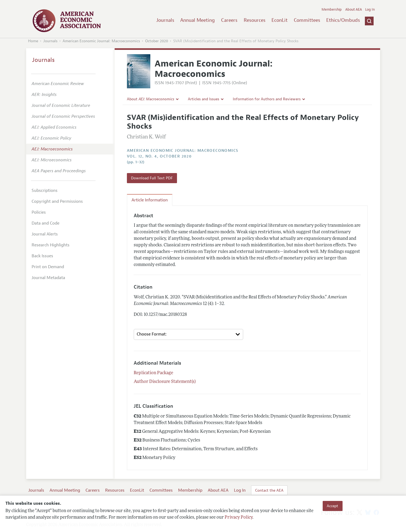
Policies (39, 212)
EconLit (280, 20)
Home (33, 41)
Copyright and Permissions (57, 201)
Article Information (150, 200)
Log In (370, 10)
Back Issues (42, 256)
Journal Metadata (48, 278)
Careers (229, 20)
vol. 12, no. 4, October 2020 (159, 156)
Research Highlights (51, 245)
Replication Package (153, 373)
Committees (307, 20)
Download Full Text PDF (152, 178)
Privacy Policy (239, 518)
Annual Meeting (198, 20)
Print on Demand (48, 267)
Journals (165, 20)
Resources (255, 20)
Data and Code (45, 223)
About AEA (354, 10)
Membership (332, 10)
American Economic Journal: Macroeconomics (101, 41)
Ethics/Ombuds (343, 20)
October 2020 (157, 41)
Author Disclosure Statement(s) (165, 382)
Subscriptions (45, 191)
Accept (332, 506)
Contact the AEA (269, 490)
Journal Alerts (45, 234)
